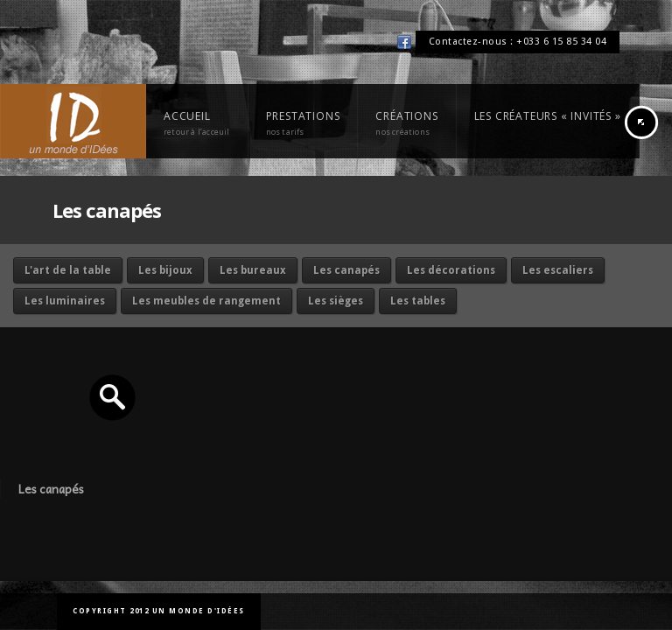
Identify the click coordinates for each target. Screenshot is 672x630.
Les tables (418, 301)
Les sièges (336, 301)
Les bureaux (253, 270)
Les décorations (451, 270)
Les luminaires (65, 301)
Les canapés (346, 270)
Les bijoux (165, 270)
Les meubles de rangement (206, 301)
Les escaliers (558, 270)
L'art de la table (68, 270)
